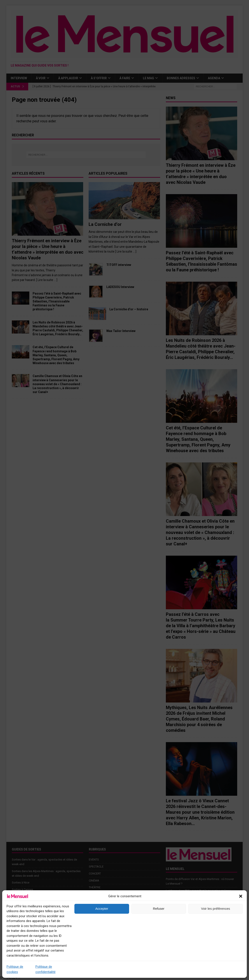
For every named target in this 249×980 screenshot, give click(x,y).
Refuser (159, 909)
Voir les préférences (216, 909)
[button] (241, 896)
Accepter (102, 909)
